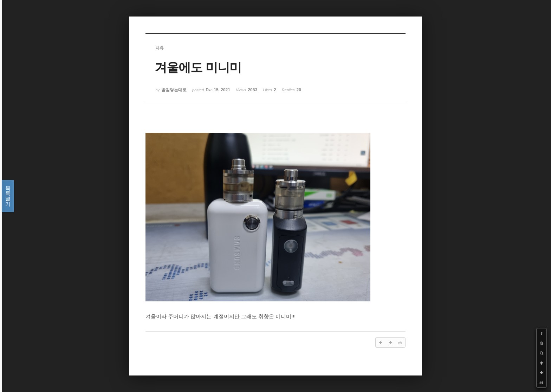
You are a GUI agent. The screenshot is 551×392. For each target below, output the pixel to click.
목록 (8, 196)
